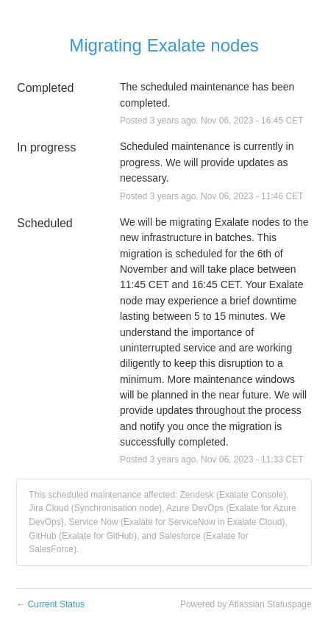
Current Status (50, 604)
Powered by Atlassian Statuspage (246, 604)
